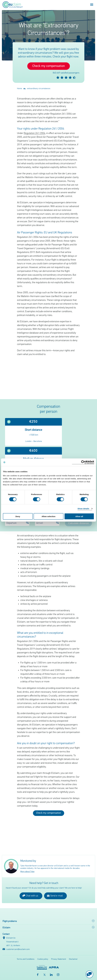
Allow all (79, 516)
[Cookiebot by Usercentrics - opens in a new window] (83, 462)
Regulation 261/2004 (34, 133)
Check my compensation (49, 66)
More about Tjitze (27, 872)
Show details (83, 509)
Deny (18, 516)
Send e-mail (55, 896)
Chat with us (30, 896)
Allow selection (48, 516)
